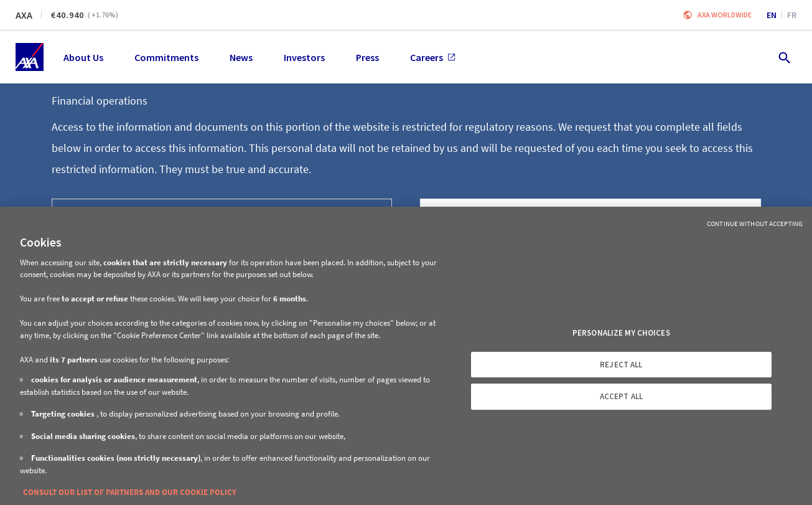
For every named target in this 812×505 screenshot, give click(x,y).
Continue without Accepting (755, 224)
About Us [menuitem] (83, 57)
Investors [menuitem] (304, 57)
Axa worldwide (725, 15)
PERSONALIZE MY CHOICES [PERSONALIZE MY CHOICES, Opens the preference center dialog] (621, 333)
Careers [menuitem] (433, 57)
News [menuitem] (241, 57)
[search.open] (784, 57)
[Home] (30, 57)
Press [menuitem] (367, 57)
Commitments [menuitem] (166, 57)
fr (792, 15)
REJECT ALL (621, 365)
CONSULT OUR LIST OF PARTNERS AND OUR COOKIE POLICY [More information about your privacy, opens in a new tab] (130, 492)
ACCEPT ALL (621, 396)
